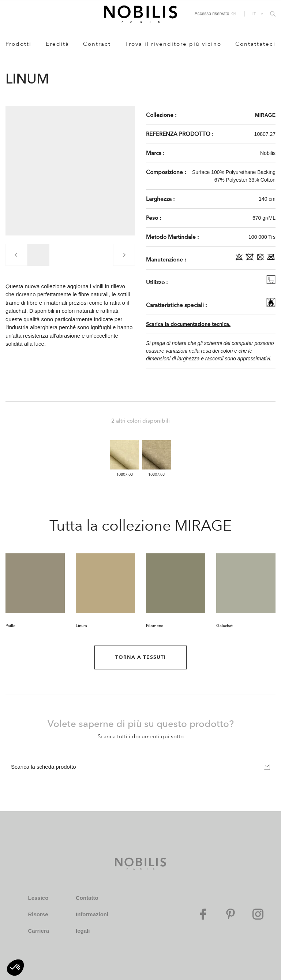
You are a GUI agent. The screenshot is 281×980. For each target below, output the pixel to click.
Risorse (38, 914)
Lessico (38, 898)
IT (254, 14)
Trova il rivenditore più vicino (173, 44)
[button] (15, 968)
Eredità (57, 44)
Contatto (87, 898)
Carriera (38, 931)
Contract (97, 44)
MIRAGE (265, 115)
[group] (38, 255)
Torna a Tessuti (141, 657)
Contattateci (255, 44)
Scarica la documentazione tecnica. (188, 324)
